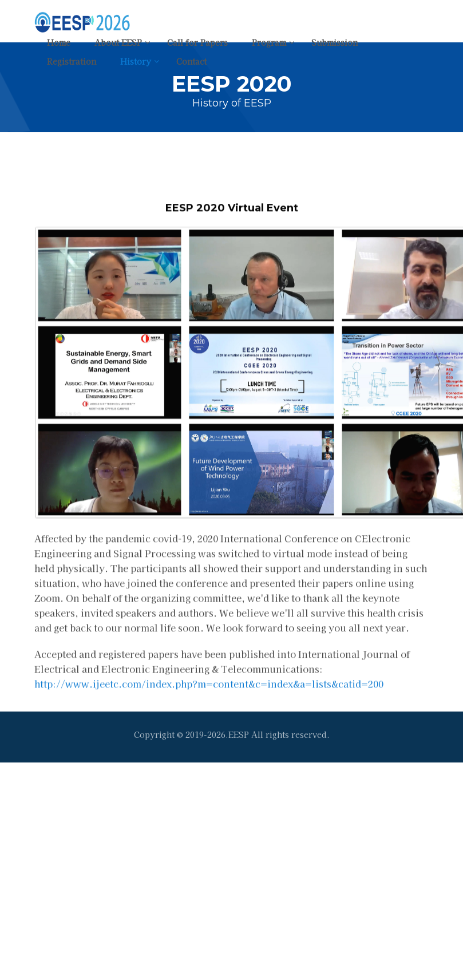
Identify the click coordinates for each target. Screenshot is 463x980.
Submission (335, 42)
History (136, 61)
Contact (191, 61)
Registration (72, 61)
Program (269, 42)
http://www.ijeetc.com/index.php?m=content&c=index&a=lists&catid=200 (209, 699)
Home (59, 42)
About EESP (118, 42)
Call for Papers (197, 42)
